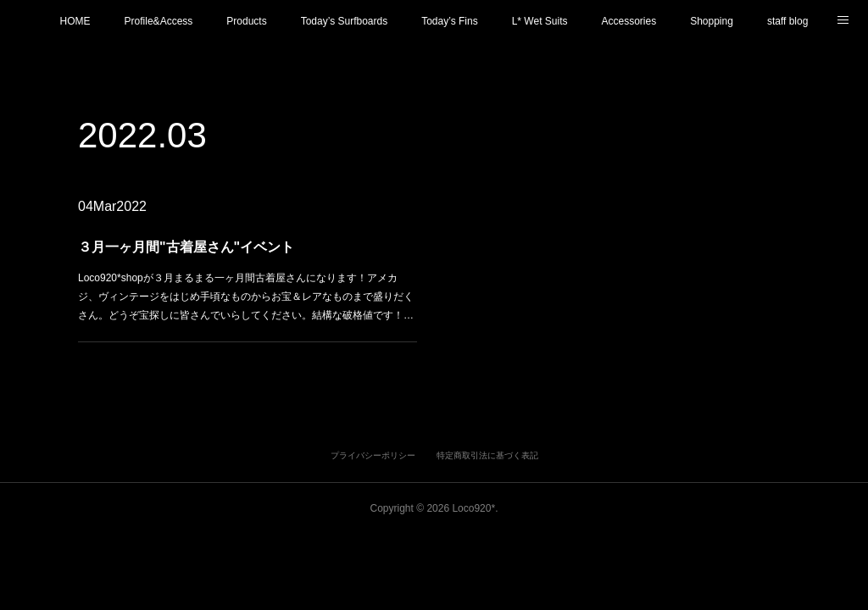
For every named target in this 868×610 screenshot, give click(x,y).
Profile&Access (159, 21)
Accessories (629, 21)
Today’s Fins (449, 21)
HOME (75, 21)
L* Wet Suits (540, 21)
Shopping (712, 21)
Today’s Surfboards (345, 21)
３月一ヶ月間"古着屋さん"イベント (188, 247)
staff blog (787, 21)
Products (246, 21)
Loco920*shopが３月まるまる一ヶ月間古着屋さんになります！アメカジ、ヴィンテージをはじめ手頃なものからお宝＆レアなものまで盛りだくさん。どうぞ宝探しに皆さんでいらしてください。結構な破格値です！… (246, 296)
